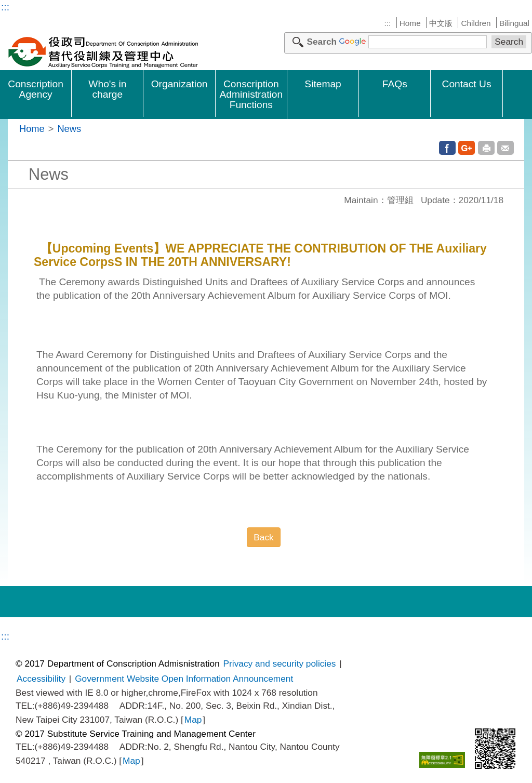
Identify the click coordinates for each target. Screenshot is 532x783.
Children (476, 23)
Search (322, 42)
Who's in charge (107, 89)
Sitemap (323, 84)
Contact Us (467, 84)
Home (410, 23)
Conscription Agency (36, 89)
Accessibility (41, 679)
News (69, 129)
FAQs (395, 84)
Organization (179, 84)
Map (193, 720)
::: (5, 7)
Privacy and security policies (280, 663)
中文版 (441, 23)
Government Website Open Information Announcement (184, 679)
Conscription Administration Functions (251, 94)
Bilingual (514, 23)
